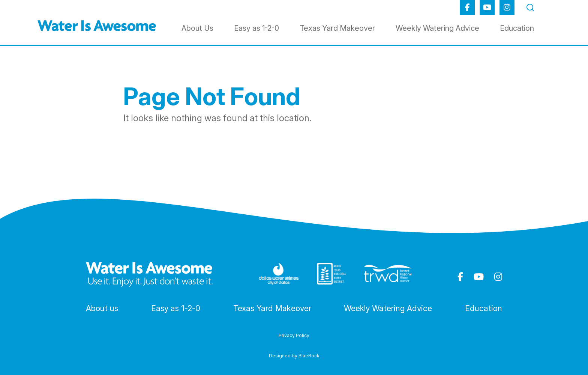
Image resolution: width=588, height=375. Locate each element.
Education (517, 28)
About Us (197, 28)
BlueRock (309, 356)
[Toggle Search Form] (530, 7)
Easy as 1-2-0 (256, 28)
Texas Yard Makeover (337, 28)
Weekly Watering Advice (437, 28)
